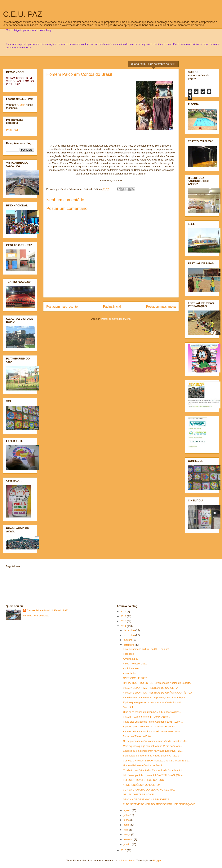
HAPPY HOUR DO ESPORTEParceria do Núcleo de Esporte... (158, 683)
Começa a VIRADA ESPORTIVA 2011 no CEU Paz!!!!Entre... (156, 761)
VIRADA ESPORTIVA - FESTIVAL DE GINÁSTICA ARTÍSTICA (157, 693)
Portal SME (13, 130)
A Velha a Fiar (131, 659)
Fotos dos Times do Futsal (137, 736)
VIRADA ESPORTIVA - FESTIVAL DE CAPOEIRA (150, 688)
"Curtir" (21, 105)
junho (127, 820)
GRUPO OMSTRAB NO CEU (139, 794)
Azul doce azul (131, 668)
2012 (124, 621)
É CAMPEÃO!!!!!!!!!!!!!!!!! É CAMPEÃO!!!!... (146, 717)
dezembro (129, 630)
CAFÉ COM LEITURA (135, 678)
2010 (124, 850)
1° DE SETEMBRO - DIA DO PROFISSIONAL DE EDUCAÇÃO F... (160, 804)
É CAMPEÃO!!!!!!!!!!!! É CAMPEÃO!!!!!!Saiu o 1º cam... (153, 731)
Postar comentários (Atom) (116, 319)
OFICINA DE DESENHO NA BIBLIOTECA (146, 799)
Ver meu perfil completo (36, 616)
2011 (124, 626)
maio (127, 825)
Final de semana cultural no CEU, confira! (146, 649)
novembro (129, 635)
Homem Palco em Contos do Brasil (79, 74)
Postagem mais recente (62, 307)
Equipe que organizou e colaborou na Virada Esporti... (153, 702)
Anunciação (129, 673)
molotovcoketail (127, 860)
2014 (124, 612)
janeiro (128, 844)
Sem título (129, 707)
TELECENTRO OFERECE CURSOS (143, 780)
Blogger (157, 860)
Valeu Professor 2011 (135, 664)
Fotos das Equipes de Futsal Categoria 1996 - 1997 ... (153, 722)
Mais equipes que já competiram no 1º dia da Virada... (153, 746)
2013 (124, 616)
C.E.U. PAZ (23, 14)
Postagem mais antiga (161, 307)
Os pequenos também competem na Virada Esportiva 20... (155, 741)
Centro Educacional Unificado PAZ (47, 610)
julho (127, 815)
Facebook (128, 654)
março (127, 834)
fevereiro (129, 839)
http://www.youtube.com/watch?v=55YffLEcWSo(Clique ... (155, 775)
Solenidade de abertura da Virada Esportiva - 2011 (151, 756)
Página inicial (112, 307)
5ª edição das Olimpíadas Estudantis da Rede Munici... (153, 770)
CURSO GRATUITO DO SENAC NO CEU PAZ (149, 790)
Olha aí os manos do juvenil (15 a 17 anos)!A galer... (152, 712)
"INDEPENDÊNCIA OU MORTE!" (141, 785)
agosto (128, 810)
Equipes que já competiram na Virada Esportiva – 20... (153, 727)
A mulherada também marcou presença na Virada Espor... (155, 697)
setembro (129, 645)
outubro (128, 640)
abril (126, 830)
